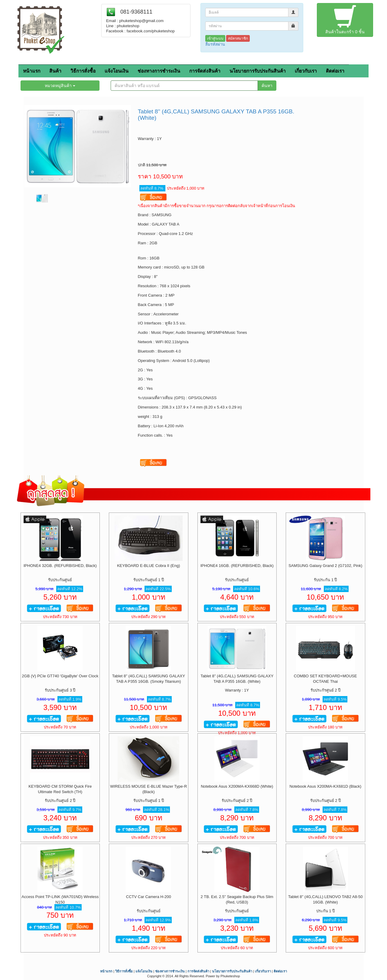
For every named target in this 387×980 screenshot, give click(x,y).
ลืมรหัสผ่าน (215, 44)
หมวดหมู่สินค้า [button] (60, 86)
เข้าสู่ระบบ (215, 38)
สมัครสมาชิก (238, 38)
